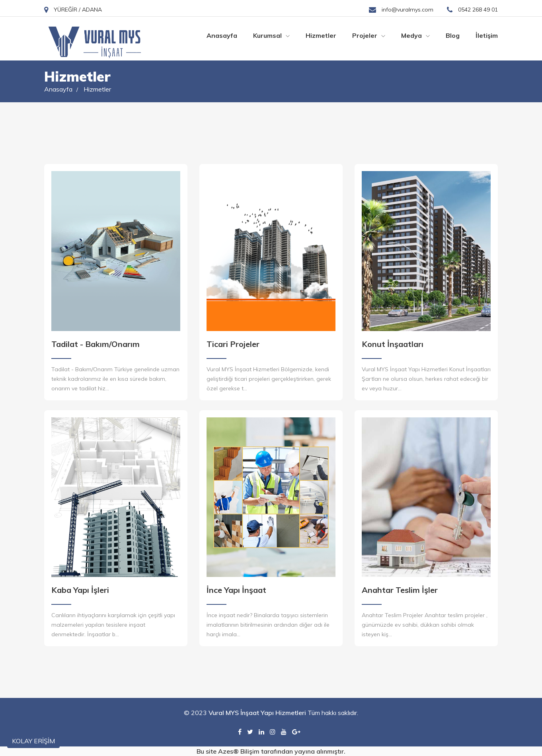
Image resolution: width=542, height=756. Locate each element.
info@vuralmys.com (401, 10)
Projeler (369, 35)
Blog (453, 35)
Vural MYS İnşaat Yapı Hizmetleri (257, 713)
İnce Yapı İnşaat (236, 590)
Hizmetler (321, 35)
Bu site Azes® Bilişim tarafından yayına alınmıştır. (271, 751)
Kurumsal (271, 35)
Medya (415, 35)
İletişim (487, 35)
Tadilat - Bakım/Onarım (96, 344)
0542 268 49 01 (472, 10)
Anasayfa (222, 35)
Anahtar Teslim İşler (400, 590)
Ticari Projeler (233, 344)
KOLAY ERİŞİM (33, 741)
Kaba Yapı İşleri (80, 590)
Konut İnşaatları (393, 344)
